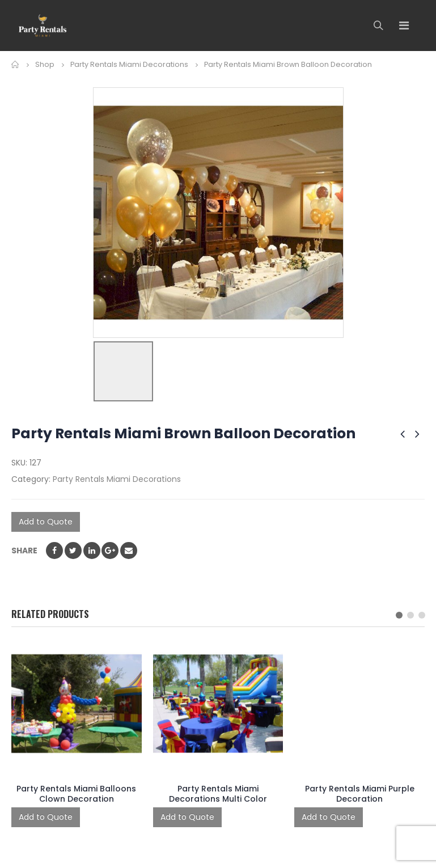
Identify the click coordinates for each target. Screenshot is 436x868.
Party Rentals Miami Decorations (117, 479)
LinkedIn (92, 551)
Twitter (73, 551)
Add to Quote (46, 522)
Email (129, 551)
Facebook (54, 551)
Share (24, 551)
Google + (110, 551)
